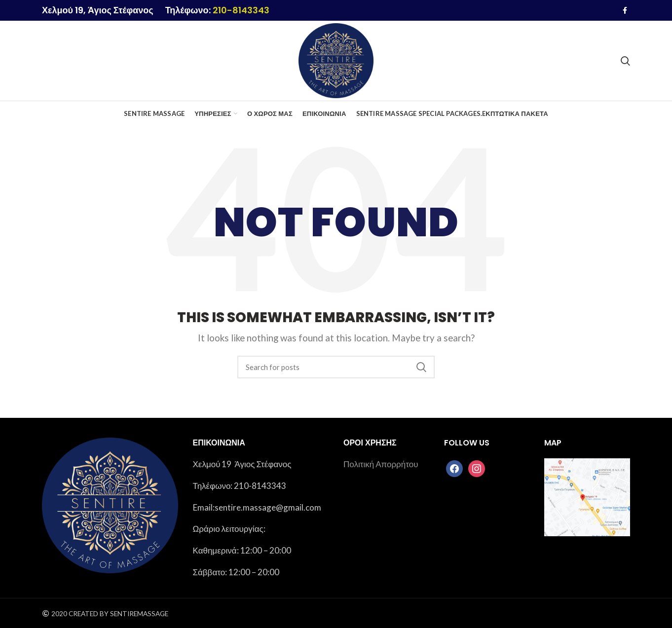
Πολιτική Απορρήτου (381, 464)
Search (421, 367)
